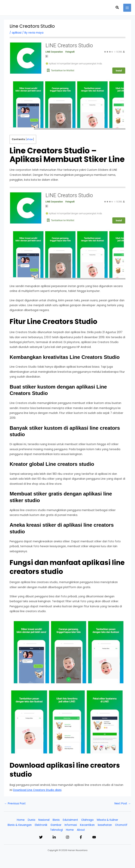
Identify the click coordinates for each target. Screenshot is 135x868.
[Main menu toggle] (127, 8)
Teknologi (56, 830)
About (81, 830)
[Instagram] (67, 837)
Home (21, 820)
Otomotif (121, 825)
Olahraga (87, 820)
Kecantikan (87, 825)
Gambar (56, 825)
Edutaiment (70, 820)
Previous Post (15, 804)
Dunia (31, 820)
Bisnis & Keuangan (20, 825)
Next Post (123, 804)
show (30, 139)
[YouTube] (94, 837)
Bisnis (56, 820)
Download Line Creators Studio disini (37, 790)
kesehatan (105, 825)
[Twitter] (41, 837)
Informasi (71, 825)
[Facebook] (81, 837)
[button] (117, 8)
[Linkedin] (54, 837)
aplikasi (17, 33)
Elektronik (41, 825)
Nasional (44, 820)
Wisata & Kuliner (107, 820)
